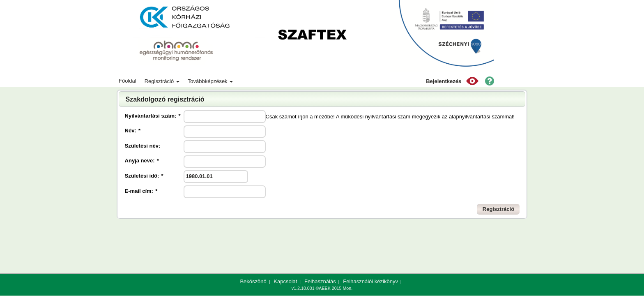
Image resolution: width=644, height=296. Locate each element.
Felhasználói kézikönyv (370, 281)
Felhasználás (320, 281)
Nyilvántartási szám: (153, 116)
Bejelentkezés (444, 81)
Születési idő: (144, 176)
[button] (472, 81)
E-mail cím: (141, 191)
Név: (133, 131)
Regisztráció (162, 81)
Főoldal (128, 81)
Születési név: (143, 146)
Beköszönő (253, 281)
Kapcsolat (285, 281)
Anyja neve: (142, 161)
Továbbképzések (210, 81)
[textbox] (225, 117)
